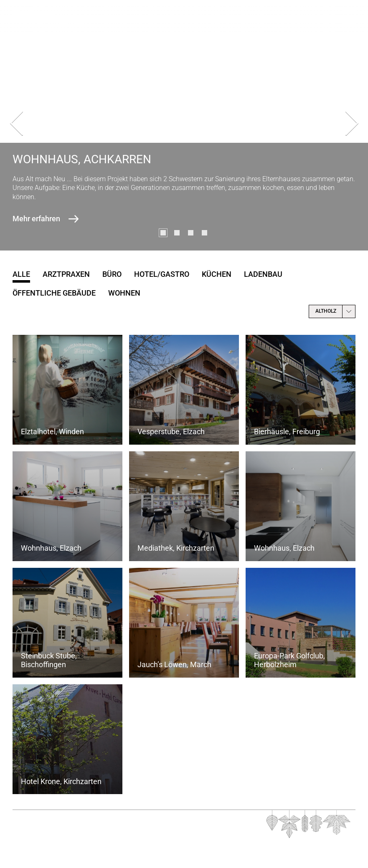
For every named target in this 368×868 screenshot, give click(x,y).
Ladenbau (263, 274)
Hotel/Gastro (162, 274)
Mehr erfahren (36, 219)
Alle (21, 274)
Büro (112, 274)
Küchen (217, 274)
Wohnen (124, 293)
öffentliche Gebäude (54, 293)
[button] (163, 233)
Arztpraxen (66, 274)
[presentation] (16, 125)
